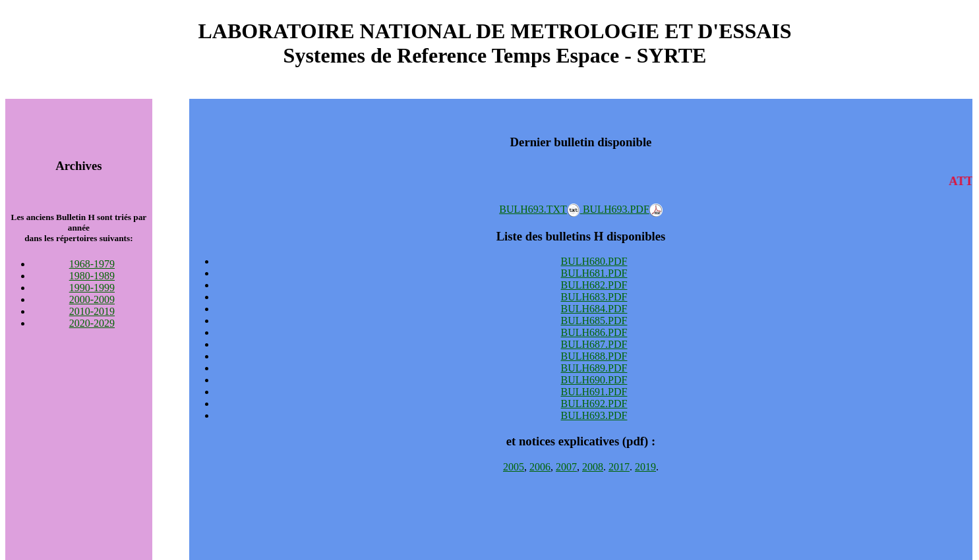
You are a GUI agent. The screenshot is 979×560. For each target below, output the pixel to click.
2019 (645, 467)
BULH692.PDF (594, 404)
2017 (619, 467)
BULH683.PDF (594, 297)
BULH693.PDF (623, 209)
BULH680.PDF (594, 261)
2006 (540, 467)
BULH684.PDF (594, 309)
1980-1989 (92, 276)
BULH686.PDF (594, 332)
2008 (593, 467)
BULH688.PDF (594, 356)
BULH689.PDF (594, 368)
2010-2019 (92, 311)
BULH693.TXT (541, 209)
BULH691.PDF (594, 392)
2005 (514, 467)
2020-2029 (92, 323)
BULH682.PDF (594, 285)
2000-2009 (92, 299)
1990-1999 (92, 288)
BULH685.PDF (594, 321)
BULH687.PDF (594, 344)
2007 (566, 467)
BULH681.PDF (594, 273)
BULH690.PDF (594, 380)
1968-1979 (92, 264)
